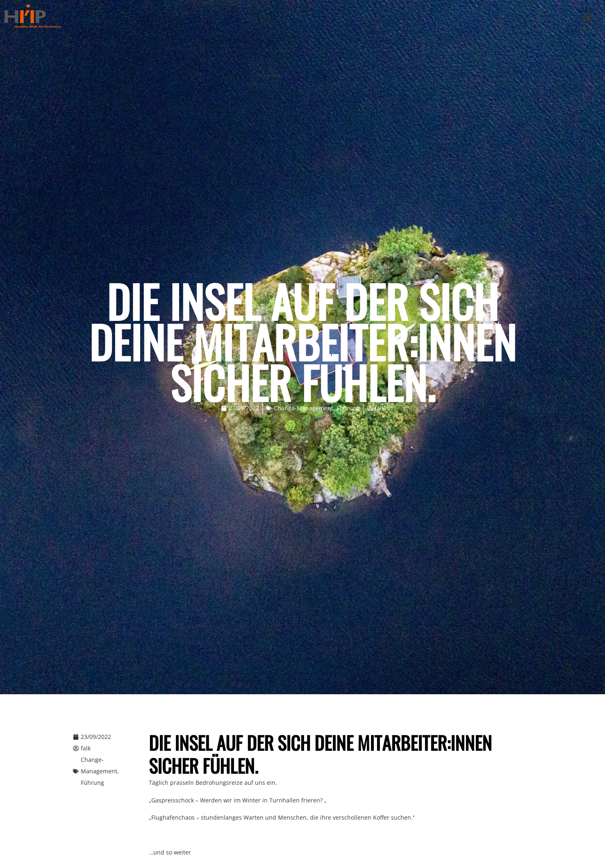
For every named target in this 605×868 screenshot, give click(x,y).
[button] (588, 17)
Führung (348, 408)
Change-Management (304, 408)
